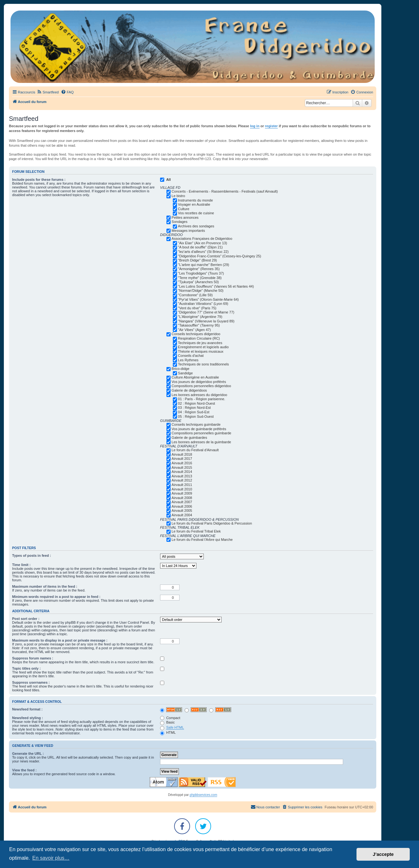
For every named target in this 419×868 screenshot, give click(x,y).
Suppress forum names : (33, 658)
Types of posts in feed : (32, 555)
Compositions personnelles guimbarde (201, 433)
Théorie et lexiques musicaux (201, 351)
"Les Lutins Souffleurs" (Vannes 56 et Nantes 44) (216, 286)
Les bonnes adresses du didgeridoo (199, 395)
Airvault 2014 (182, 472)
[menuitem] (48, 92)
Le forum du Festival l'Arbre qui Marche (202, 540)
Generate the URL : (28, 754)
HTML (168, 732)
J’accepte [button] (383, 854)
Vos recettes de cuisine (196, 213)
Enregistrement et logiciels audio (203, 347)
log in (255, 126)
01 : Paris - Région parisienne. (202, 399)
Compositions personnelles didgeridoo (201, 386)
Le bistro (178, 196)
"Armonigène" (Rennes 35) (199, 269)
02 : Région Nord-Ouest (196, 403)
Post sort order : (26, 619)
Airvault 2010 (182, 489)
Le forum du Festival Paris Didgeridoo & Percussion (212, 523)
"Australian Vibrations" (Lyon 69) (203, 304)
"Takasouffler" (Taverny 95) (199, 325)
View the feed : (24, 770)
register (271, 126)
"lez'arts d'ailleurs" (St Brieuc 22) (203, 252)
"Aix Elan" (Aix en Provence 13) (202, 243)
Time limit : (21, 565)
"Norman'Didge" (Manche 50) (201, 291)
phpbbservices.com (203, 795)
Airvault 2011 (182, 485)
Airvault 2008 (182, 498)
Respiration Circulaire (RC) (199, 338)
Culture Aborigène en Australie (195, 377)
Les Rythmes (188, 360)
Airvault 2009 (182, 493)
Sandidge (185, 373)
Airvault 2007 (182, 502)
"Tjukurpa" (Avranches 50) (198, 282)
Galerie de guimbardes (189, 438)
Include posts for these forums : (39, 180)
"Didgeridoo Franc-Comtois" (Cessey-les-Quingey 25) (220, 256)
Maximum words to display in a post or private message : (60, 640)
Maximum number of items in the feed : (45, 586)
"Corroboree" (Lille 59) (195, 295)
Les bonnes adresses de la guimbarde (201, 442)
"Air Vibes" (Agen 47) (194, 330)
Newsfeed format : (27, 709)
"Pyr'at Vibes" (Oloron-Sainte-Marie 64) (208, 299)
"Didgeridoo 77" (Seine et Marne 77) (206, 312)
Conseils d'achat (191, 356)
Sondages (180, 222)
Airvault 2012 (182, 480)
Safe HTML (175, 727)
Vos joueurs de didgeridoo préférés (199, 382)
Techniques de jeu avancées (200, 343)
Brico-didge (180, 369)
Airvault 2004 (182, 515)
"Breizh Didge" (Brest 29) (197, 260)
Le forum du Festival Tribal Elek (196, 531)
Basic (167, 722)
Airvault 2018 (182, 454)
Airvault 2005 (182, 511)
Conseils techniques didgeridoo (196, 334)
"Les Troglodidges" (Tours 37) (201, 273)
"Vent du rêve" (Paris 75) (197, 308)
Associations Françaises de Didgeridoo (202, 239)
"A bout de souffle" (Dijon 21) (200, 247)
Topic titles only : (26, 668)
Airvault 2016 (182, 463)
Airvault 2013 (182, 476)
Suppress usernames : (31, 682)
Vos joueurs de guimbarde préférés (199, 429)
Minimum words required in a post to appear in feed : (56, 597)
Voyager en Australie (194, 204)
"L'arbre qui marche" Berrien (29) (203, 265)
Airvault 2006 (182, 506)
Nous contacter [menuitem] (265, 807)
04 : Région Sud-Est (194, 412)
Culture (184, 209)
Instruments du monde (195, 200)
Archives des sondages (196, 226)
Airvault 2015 (182, 467)
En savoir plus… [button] (51, 858)
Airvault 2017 (182, 459)
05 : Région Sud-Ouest (196, 416)
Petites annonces (185, 217)
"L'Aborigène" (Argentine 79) (200, 317)
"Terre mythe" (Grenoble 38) (200, 278)
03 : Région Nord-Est (194, 408)
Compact (170, 718)
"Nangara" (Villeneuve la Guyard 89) (206, 321)
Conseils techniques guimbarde (196, 424)
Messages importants (188, 231)
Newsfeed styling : (28, 718)
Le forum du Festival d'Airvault (195, 450)
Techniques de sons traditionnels (203, 364)
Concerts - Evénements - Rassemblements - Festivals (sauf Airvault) (225, 191)
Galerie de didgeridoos (189, 390)
